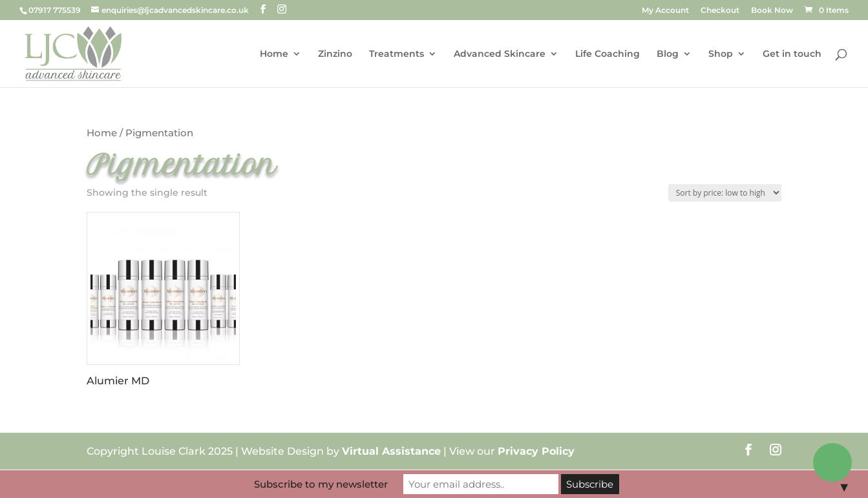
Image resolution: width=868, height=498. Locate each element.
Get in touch (792, 54)
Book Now (772, 11)
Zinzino (335, 54)
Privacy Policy (536, 451)
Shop (721, 54)
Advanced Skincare (500, 54)
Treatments (397, 54)
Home (274, 54)
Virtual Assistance (391, 451)
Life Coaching (608, 54)
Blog (668, 54)
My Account (665, 11)
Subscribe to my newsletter (321, 484)
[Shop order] (725, 193)
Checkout (720, 11)
